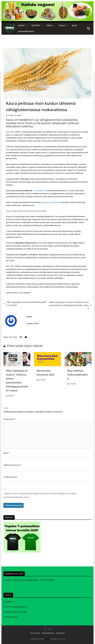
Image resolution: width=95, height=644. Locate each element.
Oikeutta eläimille (10, 617)
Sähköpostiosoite (12, 465)
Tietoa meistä (35, 633)
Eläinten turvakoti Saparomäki (15, 607)
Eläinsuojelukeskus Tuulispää (15, 612)
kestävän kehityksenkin (51, 202)
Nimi (6, 453)
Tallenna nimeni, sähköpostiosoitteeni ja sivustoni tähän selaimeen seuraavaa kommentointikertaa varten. (40, 495)
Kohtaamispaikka (26, 31)
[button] (26, 26)
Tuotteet (36, 25)
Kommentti (10, 419)
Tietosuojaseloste (48, 633)
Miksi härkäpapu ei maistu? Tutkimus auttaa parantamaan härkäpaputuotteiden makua (70, 305)
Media (49, 25)
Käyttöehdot (60, 633)
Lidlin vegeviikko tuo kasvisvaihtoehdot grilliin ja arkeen (25, 304)
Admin (19, 115)
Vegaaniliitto (8, 602)
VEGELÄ (62, 25)
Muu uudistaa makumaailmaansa (77, 375)
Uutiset (21, 25)
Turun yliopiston (40, 190)
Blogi (74, 25)
